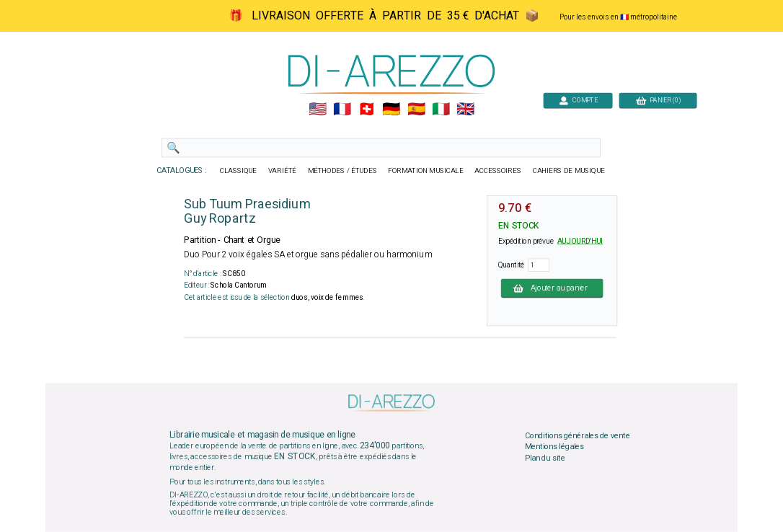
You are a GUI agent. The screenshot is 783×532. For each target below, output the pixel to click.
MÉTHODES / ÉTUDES (342, 171)
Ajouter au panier (552, 288)
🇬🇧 (465, 110)
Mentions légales (554, 447)
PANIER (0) (658, 100)
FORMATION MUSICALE (425, 171)
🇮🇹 (441, 110)
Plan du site (545, 458)
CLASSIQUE (239, 171)
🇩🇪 (391, 110)
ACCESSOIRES (498, 171)
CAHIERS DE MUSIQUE (569, 171)
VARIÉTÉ (282, 171)
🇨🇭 (367, 110)
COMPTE (578, 100)
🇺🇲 (318, 110)
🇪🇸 (416, 110)
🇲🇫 (342, 110)
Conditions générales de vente (578, 435)
